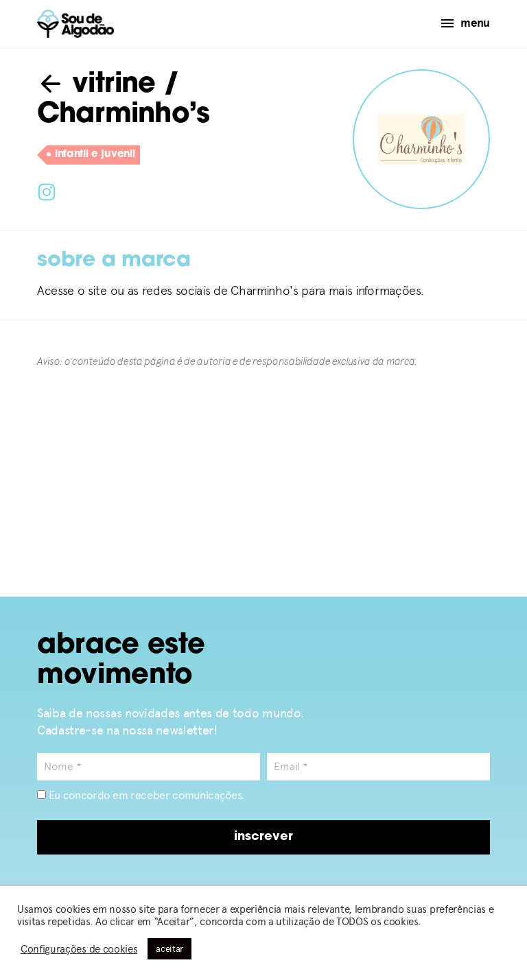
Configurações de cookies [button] (79, 949)
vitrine (96, 85)
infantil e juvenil (91, 155)
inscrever (263, 837)
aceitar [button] (169, 949)
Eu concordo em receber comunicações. (141, 795)
